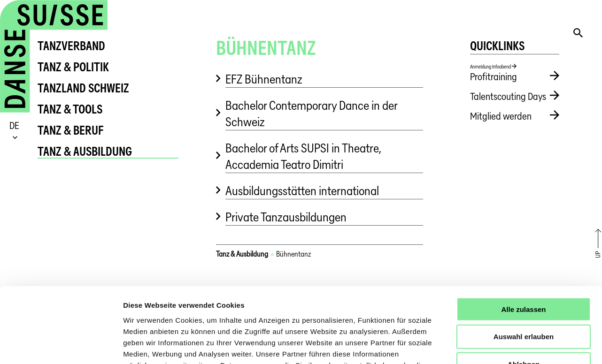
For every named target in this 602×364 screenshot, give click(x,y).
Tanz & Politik (73, 67)
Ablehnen (524, 296)
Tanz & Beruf (71, 130)
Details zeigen (499, 345)
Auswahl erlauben (524, 268)
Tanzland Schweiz (83, 88)
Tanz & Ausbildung (85, 151)
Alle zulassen (523, 240)
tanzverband (71, 46)
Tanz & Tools (70, 109)
